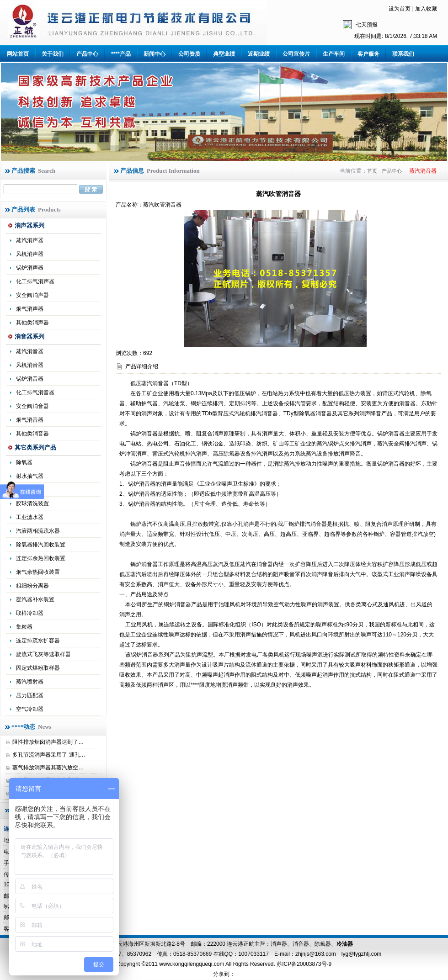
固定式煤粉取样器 (38, 668)
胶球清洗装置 (32, 503)
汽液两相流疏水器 (38, 531)
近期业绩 (259, 54)
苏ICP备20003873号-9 (303, 964)
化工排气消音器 (35, 392)
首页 (372, 171)
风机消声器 (30, 254)
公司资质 (189, 54)
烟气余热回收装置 (38, 572)
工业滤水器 (30, 517)
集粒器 (24, 627)
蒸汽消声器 (30, 240)
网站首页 (18, 54)
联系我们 (403, 54)
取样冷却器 (30, 613)
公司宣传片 (296, 54)
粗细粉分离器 (32, 586)
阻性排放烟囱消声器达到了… (48, 742)
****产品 (121, 54)
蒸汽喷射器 (30, 682)
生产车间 (334, 54)
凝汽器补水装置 (35, 599)
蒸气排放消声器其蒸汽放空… (48, 768)
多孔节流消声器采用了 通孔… (49, 755)
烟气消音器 (30, 420)
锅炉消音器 (30, 379)
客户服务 (368, 54)
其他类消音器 (32, 434)
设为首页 (400, 9)
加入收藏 (426, 9)
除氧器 (24, 462)
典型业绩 (224, 54)
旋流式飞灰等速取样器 (43, 654)
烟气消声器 (30, 309)
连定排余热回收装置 (41, 558)
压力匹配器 (30, 695)
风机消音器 (30, 365)
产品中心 (87, 54)
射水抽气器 (30, 476)
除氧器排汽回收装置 (41, 545)
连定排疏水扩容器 (38, 641)
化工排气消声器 (35, 281)
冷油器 (345, 944)
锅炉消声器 (30, 268)
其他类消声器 (32, 323)
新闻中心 (155, 54)
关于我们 (53, 54)
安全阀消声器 (32, 295)
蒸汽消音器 (30, 351)
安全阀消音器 (32, 406)
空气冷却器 (30, 709)
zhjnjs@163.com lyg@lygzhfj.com (338, 954)
